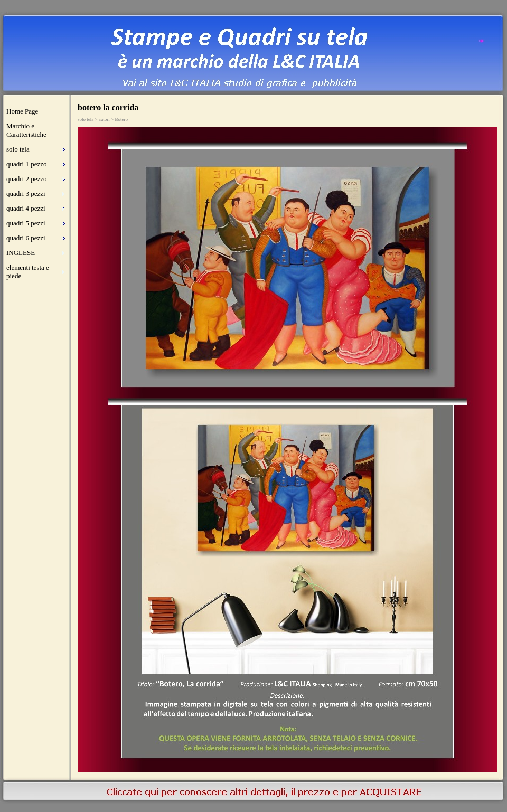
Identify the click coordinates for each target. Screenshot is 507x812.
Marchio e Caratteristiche (26, 130)
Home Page (22, 111)
